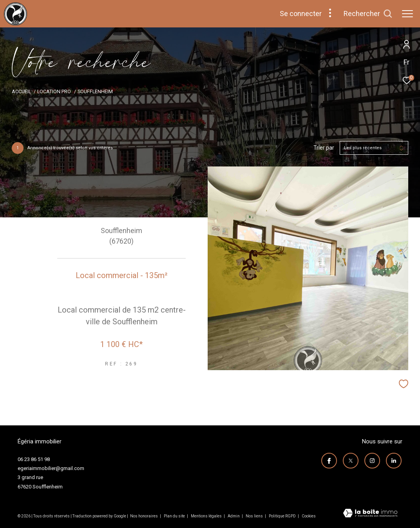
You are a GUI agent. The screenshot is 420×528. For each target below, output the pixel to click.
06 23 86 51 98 (34, 459)
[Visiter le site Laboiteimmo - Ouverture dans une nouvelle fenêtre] (370, 514)
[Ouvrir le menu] (407, 14)
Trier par (324, 148)
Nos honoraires (144, 516)
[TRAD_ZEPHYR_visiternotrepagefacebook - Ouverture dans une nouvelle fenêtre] (330, 460)
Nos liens (255, 516)
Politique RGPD (282, 516)
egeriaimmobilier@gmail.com (51, 468)
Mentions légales (207, 516)
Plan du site (175, 516)
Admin (234, 516)
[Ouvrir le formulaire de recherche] (368, 14)
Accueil (21, 91)
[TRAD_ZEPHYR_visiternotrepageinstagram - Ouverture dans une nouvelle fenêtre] (373, 460)
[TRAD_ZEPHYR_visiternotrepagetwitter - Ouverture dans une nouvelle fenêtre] (351, 460)
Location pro (54, 91)
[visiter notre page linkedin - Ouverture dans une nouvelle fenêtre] (395, 460)
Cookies (309, 516)
